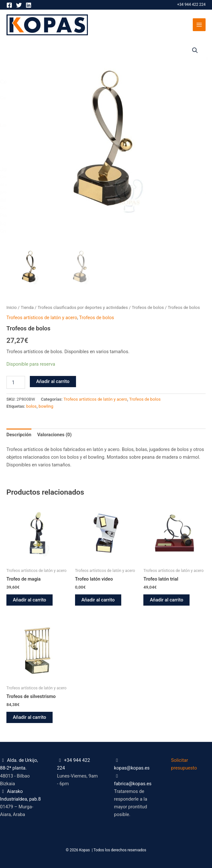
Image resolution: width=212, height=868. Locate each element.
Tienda (27, 307)
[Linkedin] (29, 5)
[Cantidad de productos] (16, 382)
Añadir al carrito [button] (30, 600)
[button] (195, 50)
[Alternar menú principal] (199, 25)
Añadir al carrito (53, 381)
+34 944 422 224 (191, 4)
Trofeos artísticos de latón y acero (42, 318)
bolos (31, 406)
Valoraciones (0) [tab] (54, 435)
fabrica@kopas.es (133, 784)
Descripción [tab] (19, 435)
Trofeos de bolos (148, 307)
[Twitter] (19, 5)
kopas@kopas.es (132, 768)
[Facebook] (9, 5)
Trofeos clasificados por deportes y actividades (83, 307)
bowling (46, 406)
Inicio (12, 307)
